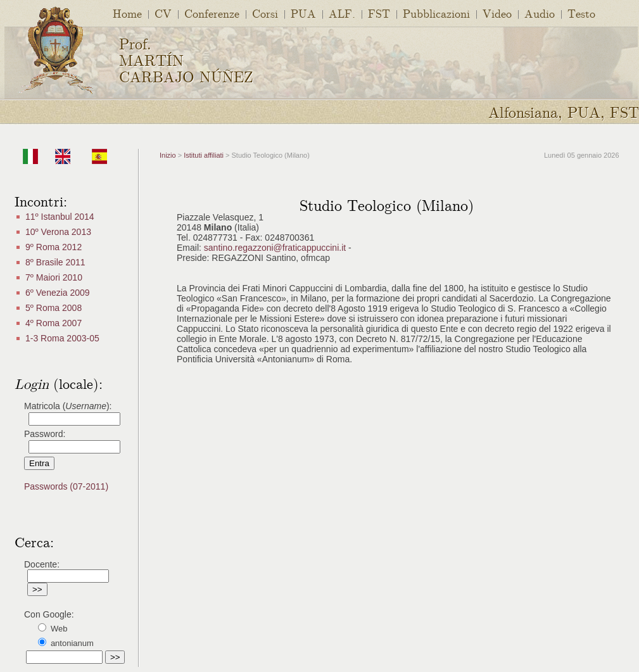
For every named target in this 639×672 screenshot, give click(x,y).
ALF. (342, 13)
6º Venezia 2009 (58, 293)
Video (497, 13)
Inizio (168, 155)
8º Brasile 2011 (55, 262)
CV (163, 13)
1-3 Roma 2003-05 (62, 338)
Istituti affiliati (203, 155)
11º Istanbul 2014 (60, 217)
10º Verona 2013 (58, 232)
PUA (303, 13)
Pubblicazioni (436, 13)
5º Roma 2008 (54, 308)
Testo (581, 13)
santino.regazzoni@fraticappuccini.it (275, 248)
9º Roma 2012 (54, 247)
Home (127, 13)
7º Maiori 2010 (54, 277)
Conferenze (212, 13)
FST (379, 13)
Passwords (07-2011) (66, 486)
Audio (540, 13)
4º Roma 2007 (54, 323)
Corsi (265, 13)
